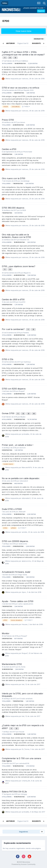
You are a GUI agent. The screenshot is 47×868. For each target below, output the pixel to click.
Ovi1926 (23, 210)
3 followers (7, 242)
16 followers (7, 64)
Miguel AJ (27, 273)
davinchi (22, 448)
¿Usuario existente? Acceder (34, 8)
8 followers (7, 419)
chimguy (24, 794)
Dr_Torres (22, 667)
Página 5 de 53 (23, 43)
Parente (26, 333)
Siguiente (36, 43)
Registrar (41, 11)
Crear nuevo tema (23, 31)
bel (23, 684)
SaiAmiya (27, 362)
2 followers (7, 93)
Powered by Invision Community (24, 864)
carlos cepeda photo (26, 604)
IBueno (23, 417)
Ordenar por (39, 39)
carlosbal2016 (24, 763)
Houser (25, 624)
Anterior (10, 43)
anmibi (25, 532)
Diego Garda (22, 575)
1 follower (6, 125)
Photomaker (28, 152)
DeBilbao (25, 61)
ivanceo (25, 79)
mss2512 (22, 302)
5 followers (7, 797)
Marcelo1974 (27, 467)
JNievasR (22, 512)
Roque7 (22, 391)
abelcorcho (23, 544)
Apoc (24, 592)
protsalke (26, 434)
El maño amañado (26, 699)
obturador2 (24, 481)
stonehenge (25, 181)
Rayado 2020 (29, 90)
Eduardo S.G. (25, 240)
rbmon (23, 122)
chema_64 (26, 781)
